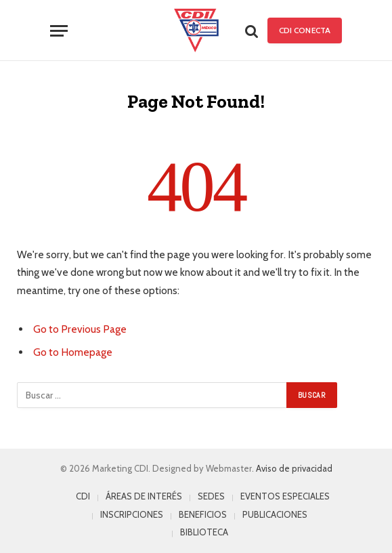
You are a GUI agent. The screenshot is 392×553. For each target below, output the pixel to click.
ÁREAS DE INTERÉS (144, 496)
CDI (83, 496)
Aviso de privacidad (294, 468)
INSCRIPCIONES (132, 514)
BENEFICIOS (203, 514)
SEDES (211, 496)
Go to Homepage (73, 352)
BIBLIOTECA (204, 532)
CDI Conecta (305, 30)
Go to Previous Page (80, 329)
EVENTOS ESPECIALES (285, 496)
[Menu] (59, 31)
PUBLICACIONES (275, 514)
